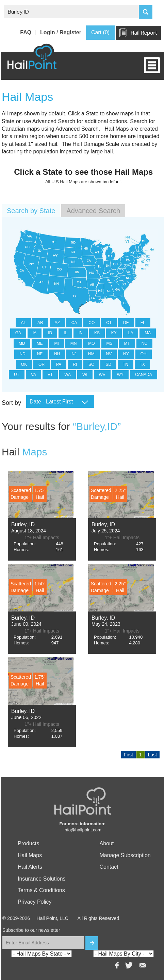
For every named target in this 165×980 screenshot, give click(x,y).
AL (23, 323)
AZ (57, 323)
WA (68, 375)
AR (40, 323)
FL (143, 323)
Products (28, 843)
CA (74, 323)
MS (110, 343)
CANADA (144, 375)
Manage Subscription (125, 855)
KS (97, 333)
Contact (109, 867)
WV (102, 375)
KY (114, 333)
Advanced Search (93, 211)
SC (91, 364)
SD (108, 364)
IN (81, 333)
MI (57, 343)
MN (74, 343)
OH (144, 354)
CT (109, 323)
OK (24, 364)
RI (75, 364)
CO (92, 323)
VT (50, 375)
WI (85, 375)
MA (148, 333)
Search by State (31, 211)
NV (109, 354)
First (128, 755)
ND (22, 354)
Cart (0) (100, 32)
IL (65, 333)
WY (120, 375)
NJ (74, 354)
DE (126, 323)
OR (42, 364)
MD (22, 343)
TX (142, 364)
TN (126, 364)
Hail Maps (30, 855)
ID (50, 333)
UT (17, 375)
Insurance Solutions (42, 879)
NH (57, 354)
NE (40, 354)
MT (127, 343)
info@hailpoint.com (82, 830)
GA (18, 333)
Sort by (11, 403)
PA (59, 364)
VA (34, 375)
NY (126, 354)
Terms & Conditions (41, 890)
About (107, 843)
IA (35, 333)
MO (91, 343)
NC (144, 343)
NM (91, 354)
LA (131, 333)
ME (40, 343)
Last (152, 755)
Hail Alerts (30, 867)
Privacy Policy (35, 902)
